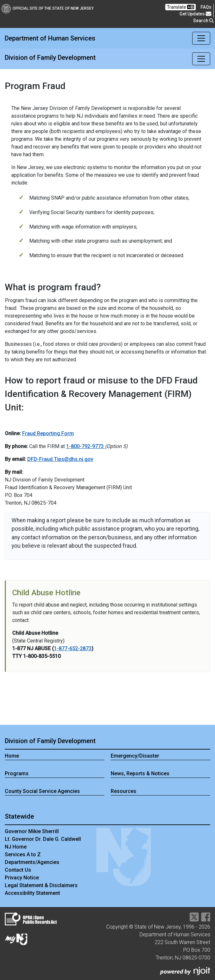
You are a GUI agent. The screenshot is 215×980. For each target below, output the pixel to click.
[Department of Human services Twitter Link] (194, 919)
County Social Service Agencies (42, 791)
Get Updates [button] (195, 14)
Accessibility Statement (32, 893)
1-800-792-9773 (86, 446)
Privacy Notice (22, 878)
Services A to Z (23, 854)
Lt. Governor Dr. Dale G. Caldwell (43, 839)
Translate (181, 7)
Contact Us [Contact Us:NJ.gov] (18, 870)
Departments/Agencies (32, 862)
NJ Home (16, 847)
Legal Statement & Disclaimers (41, 885)
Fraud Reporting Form (48, 433)
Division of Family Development (50, 58)
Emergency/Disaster (135, 756)
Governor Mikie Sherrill (32, 831)
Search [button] (203, 21)
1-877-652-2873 (73, 648)
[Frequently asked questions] (206, 7)
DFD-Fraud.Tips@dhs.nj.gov (60, 459)
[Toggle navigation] (201, 38)
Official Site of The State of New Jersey (47, 8)
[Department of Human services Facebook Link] (206, 919)
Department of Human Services (50, 38)
